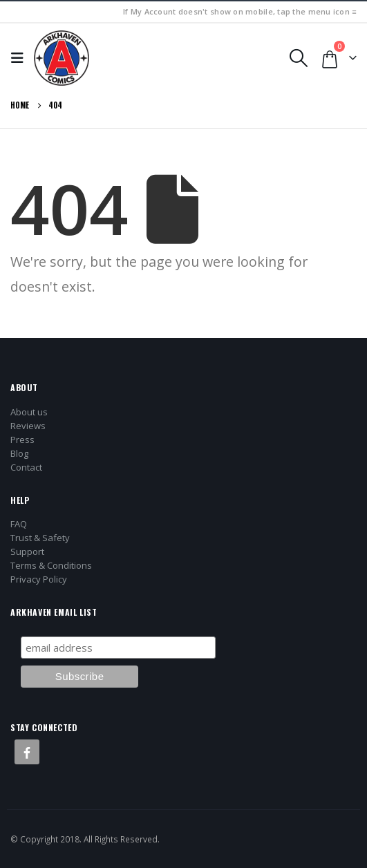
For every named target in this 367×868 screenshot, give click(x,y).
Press (22, 440)
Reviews (28, 426)
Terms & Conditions (51, 565)
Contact (26, 467)
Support (27, 551)
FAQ (19, 524)
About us (29, 412)
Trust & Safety (40, 538)
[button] (21, 58)
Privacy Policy (39, 579)
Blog (19, 453)
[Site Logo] (62, 58)
